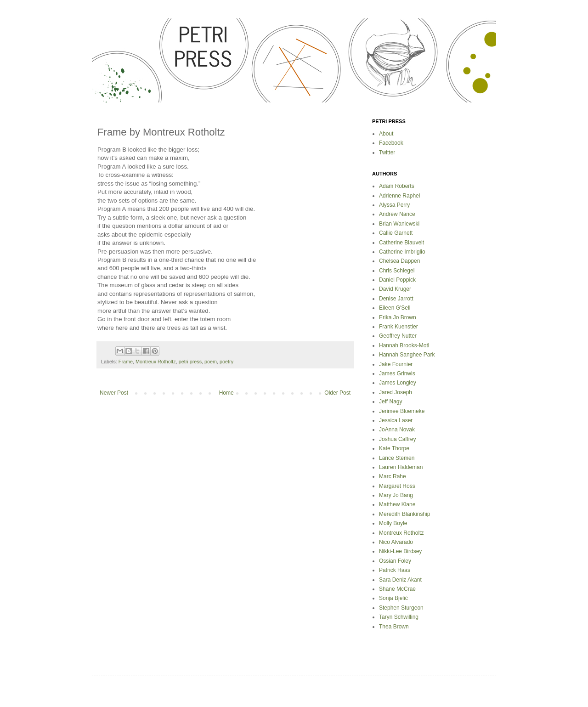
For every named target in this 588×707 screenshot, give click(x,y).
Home (226, 393)
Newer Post (114, 393)
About (386, 134)
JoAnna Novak (397, 430)
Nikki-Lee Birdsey (400, 551)
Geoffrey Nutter (398, 336)
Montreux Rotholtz (156, 362)
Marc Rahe (393, 476)
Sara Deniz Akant (400, 580)
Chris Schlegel (397, 271)
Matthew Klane (397, 504)
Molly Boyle (393, 523)
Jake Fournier (396, 364)
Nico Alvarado (396, 542)
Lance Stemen (397, 458)
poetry (226, 362)
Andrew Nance (397, 214)
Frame (126, 362)
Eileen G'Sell (395, 308)
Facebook (391, 143)
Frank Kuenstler (399, 327)
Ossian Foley (395, 561)
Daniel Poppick (397, 280)
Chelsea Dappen (399, 261)
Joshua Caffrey (398, 439)
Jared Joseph (396, 392)
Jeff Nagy (390, 402)
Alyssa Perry (394, 205)
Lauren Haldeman (401, 467)
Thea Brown (394, 627)
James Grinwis (397, 373)
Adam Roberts (397, 186)
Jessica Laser (396, 420)
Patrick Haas (395, 570)
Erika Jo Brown (398, 317)
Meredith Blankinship (404, 514)
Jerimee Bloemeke (402, 411)
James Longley (398, 383)
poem (211, 362)
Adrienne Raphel (399, 196)
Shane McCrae (397, 589)
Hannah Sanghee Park (407, 355)
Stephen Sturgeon (401, 608)
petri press (190, 362)
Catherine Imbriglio (402, 252)
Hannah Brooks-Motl (404, 345)
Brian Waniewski (399, 224)
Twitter (387, 153)
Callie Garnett (396, 233)
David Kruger (395, 289)
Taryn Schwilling (399, 617)
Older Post (337, 393)
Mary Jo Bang (396, 495)
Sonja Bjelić (393, 598)
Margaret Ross (397, 486)
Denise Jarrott (396, 299)
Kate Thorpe (394, 448)
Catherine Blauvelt (401, 243)
